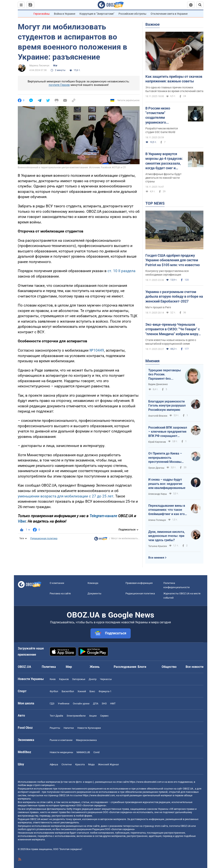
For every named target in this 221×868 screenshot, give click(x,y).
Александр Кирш (158, 494)
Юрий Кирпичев (157, 442)
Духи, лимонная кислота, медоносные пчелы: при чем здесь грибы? (167, 536)
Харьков (64, 679)
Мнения (152, 361)
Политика (49, 667)
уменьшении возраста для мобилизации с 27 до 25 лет (66, 496)
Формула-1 (105, 691)
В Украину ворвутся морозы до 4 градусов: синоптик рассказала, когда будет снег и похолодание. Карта (164, 161)
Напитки (69, 728)
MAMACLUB (83, 752)
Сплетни (67, 764)
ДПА (96, 704)
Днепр (93, 679)
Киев (53, 679)
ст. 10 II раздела (121, 271)
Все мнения (156, 558)
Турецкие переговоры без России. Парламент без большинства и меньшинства (165, 375)
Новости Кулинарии (89, 728)
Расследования (125, 667)
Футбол (54, 691)
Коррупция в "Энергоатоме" (97, 14)
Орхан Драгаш (156, 468)
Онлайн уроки (81, 704)
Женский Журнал (108, 764)
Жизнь (95, 667)
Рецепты (55, 728)
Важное (153, 24)
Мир (69, 667)
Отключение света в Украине (169, 14)
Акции (93, 716)
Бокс (92, 691)
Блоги (142, 667)
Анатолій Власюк (158, 416)
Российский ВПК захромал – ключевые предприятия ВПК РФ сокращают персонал (168, 432)
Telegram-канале (103, 516)
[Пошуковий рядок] (200, 5)
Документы (94, 593)
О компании (57, 583)
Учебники (64, 704)
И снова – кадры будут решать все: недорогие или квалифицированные (167, 484)
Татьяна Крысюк (158, 546)
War (55, 66)
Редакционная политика (44, 538)
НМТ (113, 704)
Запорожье (79, 679)
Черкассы (106, 679)
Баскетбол (68, 691)
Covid (96, 752)
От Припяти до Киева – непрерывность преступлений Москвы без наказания (165, 458)
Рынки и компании (61, 740)
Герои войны (42, 14)
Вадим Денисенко (158, 384)
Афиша (54, 764)
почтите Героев (59, 85)
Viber (22, 521)
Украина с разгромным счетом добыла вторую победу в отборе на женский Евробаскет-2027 (174, 296)
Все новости (195, 667)
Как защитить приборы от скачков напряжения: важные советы (174, 79)
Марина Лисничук (39, 66)
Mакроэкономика (86, 740)
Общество (169, 667)
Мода (91, 764)
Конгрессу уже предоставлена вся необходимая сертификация (167, 273)
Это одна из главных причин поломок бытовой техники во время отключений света (174, 89)
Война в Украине (65, 14)
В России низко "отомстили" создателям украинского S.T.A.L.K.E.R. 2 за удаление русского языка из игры (161, 115)
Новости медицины (61, 752)
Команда (93, 583)
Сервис (104, 716)
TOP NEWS (155, 203)
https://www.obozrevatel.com (146, 782)
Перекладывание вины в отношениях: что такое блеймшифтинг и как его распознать (167, 510)
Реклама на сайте (60, 593)
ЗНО (104, 704)
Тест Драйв (56, 716)
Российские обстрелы (132, 14)
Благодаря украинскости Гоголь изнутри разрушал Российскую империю (167, 406)
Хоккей (82, 691)
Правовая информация (139, 583)
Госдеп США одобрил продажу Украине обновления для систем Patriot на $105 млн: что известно (173, 260)
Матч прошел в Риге (158, 307)
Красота (80, 764)
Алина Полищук (157, 520)
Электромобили (76, 716)
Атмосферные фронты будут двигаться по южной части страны (163, 178)
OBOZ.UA (188, 789)
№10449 (97, 350)
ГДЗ (52, 704)
